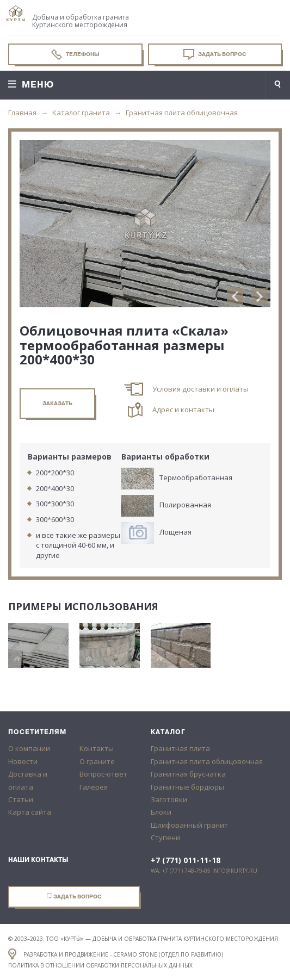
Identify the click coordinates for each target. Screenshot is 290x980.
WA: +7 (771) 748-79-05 (181, 871)
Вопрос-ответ (103, 774)
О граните (97, 761)
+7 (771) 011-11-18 (186, 860)
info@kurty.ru (235, 871)
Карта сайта (30, 812)
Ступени (165, 838)
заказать (57, 403)
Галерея (94, 787)
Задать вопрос (215, 54)
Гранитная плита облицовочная (182, 113)
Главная (22, 113)
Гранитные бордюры (187, 787)
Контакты (97, 748)
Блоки (161, 812)
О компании (29, 748)
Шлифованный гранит (189, 825)
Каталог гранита (81, 113)
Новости (23, 761)
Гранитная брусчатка (188, 774)
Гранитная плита (180, 748)
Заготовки (169, 799)
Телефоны (75, 54)
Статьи (21, 799)
